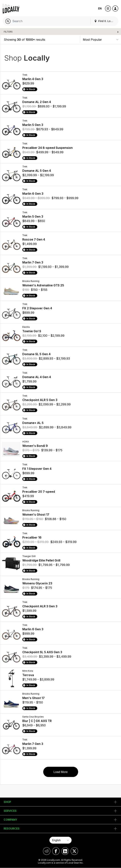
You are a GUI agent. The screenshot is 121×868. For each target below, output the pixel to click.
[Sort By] (101, 39)
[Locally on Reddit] (47, 851)
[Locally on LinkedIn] (65, 851)
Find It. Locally (105, 21)
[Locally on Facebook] (56, 851)
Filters (8, 32)
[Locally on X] (74, 851)
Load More (61, 772)
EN (100, 8)
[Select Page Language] (60, 840)
